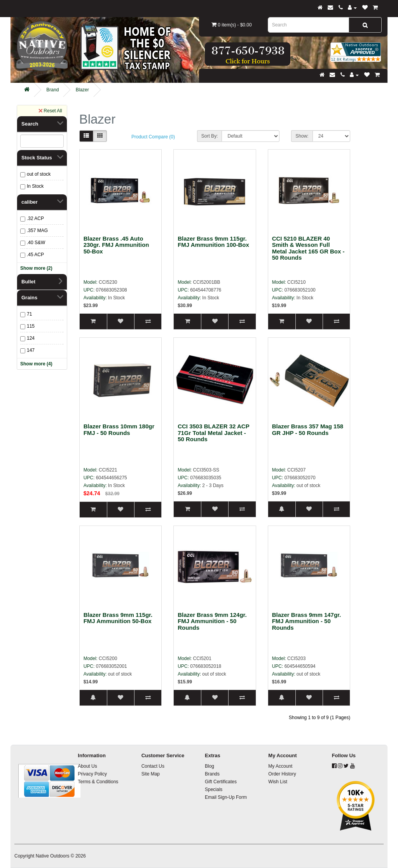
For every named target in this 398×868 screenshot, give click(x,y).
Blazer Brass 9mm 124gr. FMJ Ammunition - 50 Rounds (212, 621)
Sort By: (210, 136)
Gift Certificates (221, 782)
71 (29, 314)
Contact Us (153, 766)
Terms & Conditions (98, 782)
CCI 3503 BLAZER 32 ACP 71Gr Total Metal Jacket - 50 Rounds (213, 433)
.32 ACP (35, 218)
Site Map (151, 774)
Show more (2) (36, 268)
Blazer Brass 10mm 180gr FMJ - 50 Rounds (119, 430)
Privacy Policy (92, 774)
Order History (282, 774)
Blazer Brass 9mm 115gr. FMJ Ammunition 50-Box (118, 618)
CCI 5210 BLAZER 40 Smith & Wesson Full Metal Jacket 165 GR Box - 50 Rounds (308, 248)
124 (31, 338)
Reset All (50, 110)
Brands (212, 774)
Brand (52, 90)
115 (31, 326)
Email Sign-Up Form (226, 797)
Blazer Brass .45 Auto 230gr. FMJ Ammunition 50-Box (116, 245)
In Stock (35, 186)
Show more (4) (36, 364)
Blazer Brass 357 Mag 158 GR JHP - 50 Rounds (308, 430)
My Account (280, 766)
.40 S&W (36, 243)
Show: (302, 136)
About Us (87, 766)
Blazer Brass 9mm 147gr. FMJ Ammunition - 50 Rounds (307, 621)
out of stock (39, 174)
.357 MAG (37, 231)
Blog (209, 766)
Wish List (278, 782)
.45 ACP (35, 255)
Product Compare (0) (153, 137)
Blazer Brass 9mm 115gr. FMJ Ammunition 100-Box (213, 242)
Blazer (82, 90)
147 (31, 350)
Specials (214, 789)
